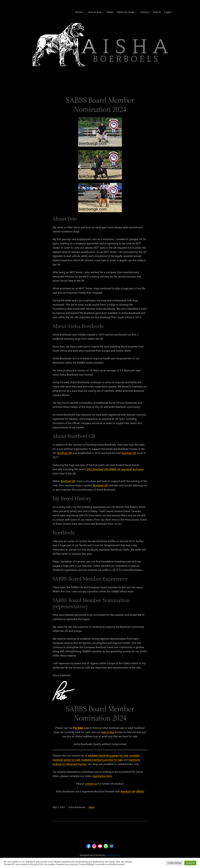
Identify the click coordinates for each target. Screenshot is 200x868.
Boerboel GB (64, 453)
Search (157, 12)
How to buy (95, 12)
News (110, 12)
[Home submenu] (84, 12)
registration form (102, 776)
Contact (145, 12)
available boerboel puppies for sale (108, 756)
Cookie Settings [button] (175, 863)
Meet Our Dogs (126, 12)
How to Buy (108, 732)
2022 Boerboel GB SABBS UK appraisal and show (115, 469)
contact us (91, 784)
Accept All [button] (190, 863)
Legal (168, 12)
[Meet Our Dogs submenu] (136, 12)
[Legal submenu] (172, 12)
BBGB (140, 791)
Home (79, 12)
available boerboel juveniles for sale (102, 760)
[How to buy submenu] (103, 12)
